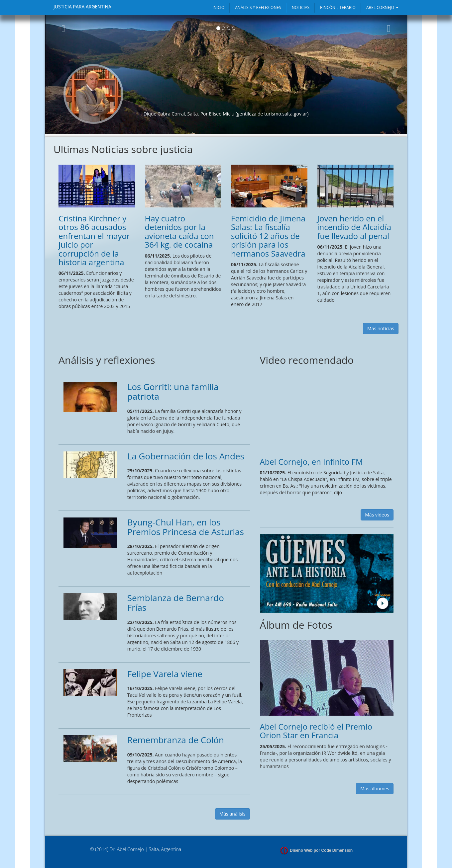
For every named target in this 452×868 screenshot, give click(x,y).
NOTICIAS (301, 7)
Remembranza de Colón (176, 740)
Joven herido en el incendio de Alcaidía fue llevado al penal (354, 227)
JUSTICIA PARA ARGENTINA (82, 6)
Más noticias (381, 328)
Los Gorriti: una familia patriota (173, 392)
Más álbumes (375, 789)
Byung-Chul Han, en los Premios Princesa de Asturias (186, 527)
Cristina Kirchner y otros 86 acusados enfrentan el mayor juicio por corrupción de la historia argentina (94, 240)
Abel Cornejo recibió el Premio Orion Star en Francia (316, 731)
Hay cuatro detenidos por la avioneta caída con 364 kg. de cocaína (179, 231)
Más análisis (232, 814)
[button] (63, 75)
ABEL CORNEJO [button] (382, 7)
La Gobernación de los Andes (186, 456)
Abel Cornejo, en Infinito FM (311, 462)
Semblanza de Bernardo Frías (176, 603)
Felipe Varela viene (165, 674)
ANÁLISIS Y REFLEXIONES (258, 7)
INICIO (218, 7)
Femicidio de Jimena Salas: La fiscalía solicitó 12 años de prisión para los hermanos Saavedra (268, 236)
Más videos (377, 515)
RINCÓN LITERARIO (338, 7)
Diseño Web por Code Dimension (321, 850)
